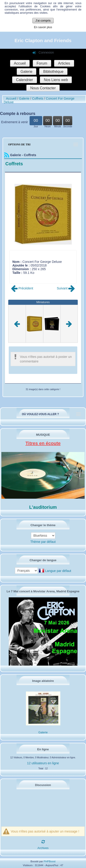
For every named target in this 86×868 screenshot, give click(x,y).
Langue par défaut (58, 571)
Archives (43, 848)
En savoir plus (43, 27)
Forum (42, 63)
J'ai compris (43, 21)
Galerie (27, 72)
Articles (64, 63)
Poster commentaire (27, 276)
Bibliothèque (53, 72)
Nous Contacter (43, 88)
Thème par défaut (43, 542)
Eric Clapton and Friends (43, 40)
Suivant (66, 288)
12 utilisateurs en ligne (43, 763)
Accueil (20, 63)
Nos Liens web (56, 80)
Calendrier (25, 80)
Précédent (22, 288)
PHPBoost (50, 861)
